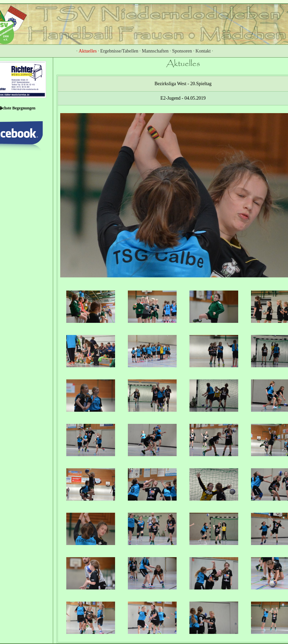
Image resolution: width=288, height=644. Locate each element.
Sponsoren (182, 51)
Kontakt (203, 51)
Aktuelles (88, 51)
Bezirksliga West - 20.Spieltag (183, 84)
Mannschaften (155, 51)
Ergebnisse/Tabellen (119, 51)
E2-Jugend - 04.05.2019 (183, 98)
